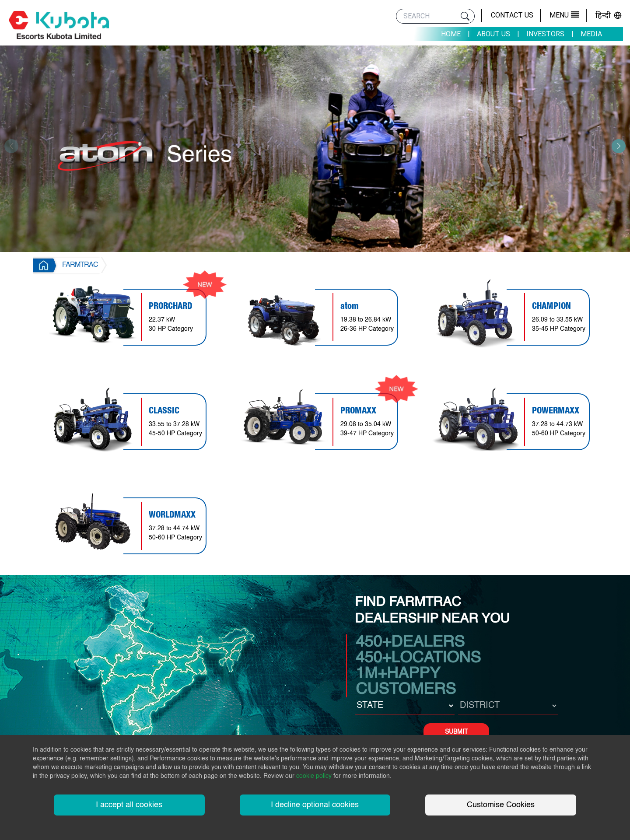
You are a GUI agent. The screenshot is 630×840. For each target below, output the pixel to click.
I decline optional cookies (315, 805)
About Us (493, 34)
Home (451, 34)
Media (591, 34)
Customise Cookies (501, 805)
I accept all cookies (129, 805)
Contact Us (512, 15)
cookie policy (314, 776)
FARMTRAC (80, 265)
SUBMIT (457, 732)
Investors (545, 34)
